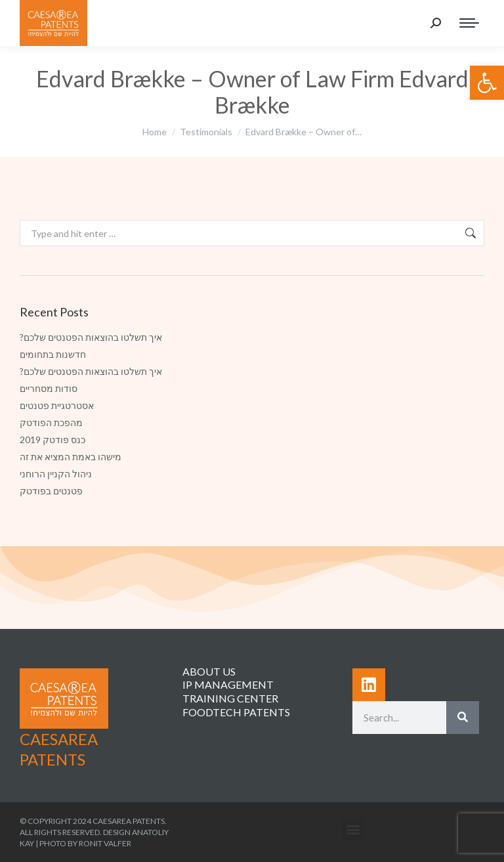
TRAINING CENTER (230, 698)
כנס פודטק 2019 (52, 440)
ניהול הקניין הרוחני (56, 474)
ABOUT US (209, 671)
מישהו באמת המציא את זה (71, 457)
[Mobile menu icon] (469, 23)
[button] (487, 83)
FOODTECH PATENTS (236, 712)
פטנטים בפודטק (51, 491)
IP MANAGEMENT (228, 684)
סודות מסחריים (49, 388)
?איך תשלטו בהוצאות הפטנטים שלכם (91, 337)
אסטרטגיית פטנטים (57, 405)
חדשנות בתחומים (53, 354)
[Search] (463, 718)
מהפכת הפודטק (51, 422)
